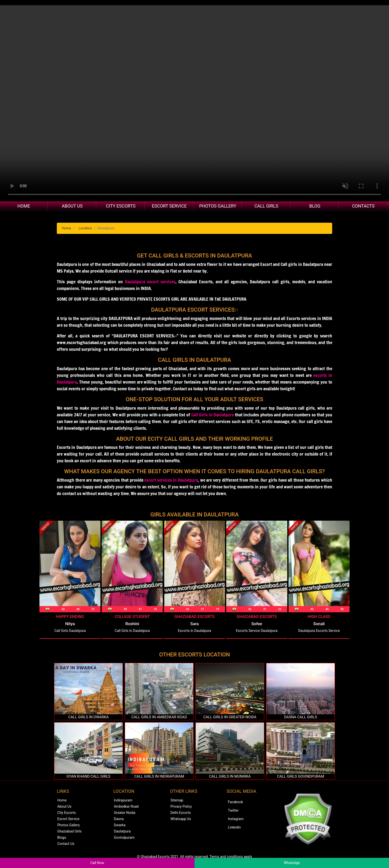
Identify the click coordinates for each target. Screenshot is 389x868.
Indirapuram (123, 800)
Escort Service (169, 206)
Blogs (62, 837)
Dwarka (120, 825)
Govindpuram (124, 837)
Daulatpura (122, 831)
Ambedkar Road (126, 806)
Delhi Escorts (181, 813)
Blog (315, 206)
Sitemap (177, 800)
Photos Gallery (218, 206)
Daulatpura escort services (150, 282)
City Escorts (121, 206)
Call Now (97, 863)
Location (85, 228)
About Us (72, 206)
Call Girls (266, 206)
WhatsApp (292, 863)
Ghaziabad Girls (69, 831)
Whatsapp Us (181, 819)
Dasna (119, 819)
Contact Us (66, 844)
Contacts (363, 206)
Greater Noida (125, 813)
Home (24, 206)
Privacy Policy (181, 806)
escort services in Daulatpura (171, 480)
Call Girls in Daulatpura (213, 415)
